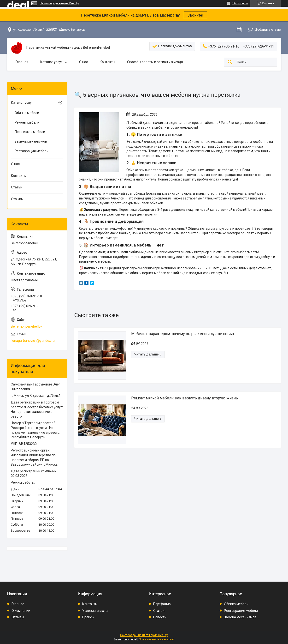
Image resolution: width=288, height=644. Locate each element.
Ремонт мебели (27, 122)
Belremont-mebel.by (26, 326)
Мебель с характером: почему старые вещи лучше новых (183, 334)
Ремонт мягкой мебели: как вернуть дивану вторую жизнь (185, 398)
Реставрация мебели (32, 151)
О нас (83, 62)
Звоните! (195, 15)
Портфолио (162, 604)
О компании (21, 611)
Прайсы (88, 617)
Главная (22, 62)
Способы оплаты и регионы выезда (155, 62)
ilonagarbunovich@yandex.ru (33, 341)
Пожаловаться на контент (157, 639)
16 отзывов (240, 3)
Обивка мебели (27, 113)
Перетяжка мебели (30, 132)
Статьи (17, 187)
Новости (160, 617)
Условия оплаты (95, 611)
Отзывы (17, 199)
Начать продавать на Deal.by (59, 3)
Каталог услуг (51, 62)
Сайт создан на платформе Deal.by (144, 635)
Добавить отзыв (268, 30)
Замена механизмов (31, 141)
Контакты (107, 62)
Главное (18, 604)
